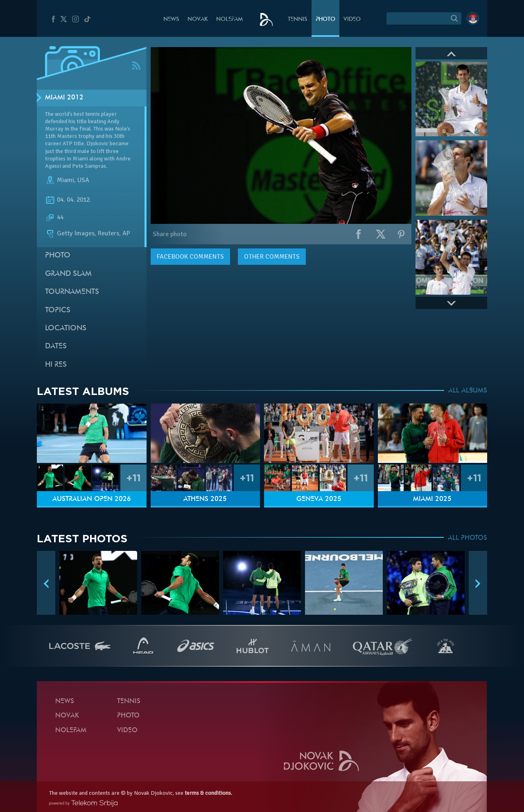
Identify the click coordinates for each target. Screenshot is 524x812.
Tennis (298, 19)
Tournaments (72, 292)
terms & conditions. (208, 793)
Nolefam (229, 19)
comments (190, 257)
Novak (198, 19)
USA (83, 180)
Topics (58, 310)
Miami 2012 (64, 98)
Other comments (272, 257)
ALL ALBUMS (468, 391)
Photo (325, 19)
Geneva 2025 (319, 499)
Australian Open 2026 (92, 499)
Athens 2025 (205, 499)
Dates (56, 346)
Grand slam (68, 274)
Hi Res (56, 365)
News (171, 19)
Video (352, 19)
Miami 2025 (432, 499)
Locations (66, 328)
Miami (65, 180)
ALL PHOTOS (468, 538)
